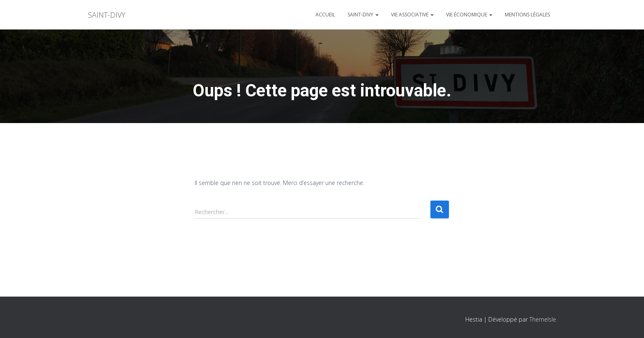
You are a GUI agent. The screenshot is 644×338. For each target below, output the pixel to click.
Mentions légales (527, 15)
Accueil (325, 15)
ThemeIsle (543, 319)
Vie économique (469, 15)
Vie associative (412, 15)
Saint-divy (363, 15)
